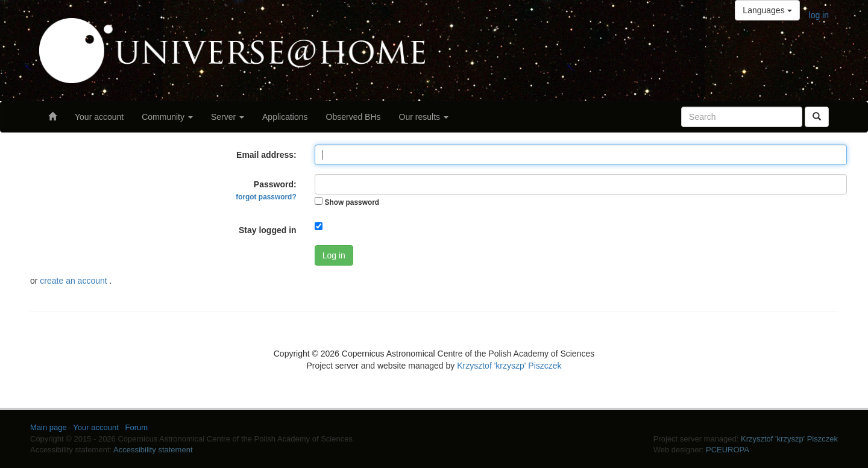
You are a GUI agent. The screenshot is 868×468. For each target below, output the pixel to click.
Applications (285, 117)
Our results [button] (424, 117)
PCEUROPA (728, 450)
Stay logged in (268, 230)
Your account (99, 117)
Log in (334, 255)
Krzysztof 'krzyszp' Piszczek (509, 366)
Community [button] (167, 117)
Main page (49, 427)
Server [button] (228, 117)
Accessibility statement (153, 450)
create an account (74, 281)
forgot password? (266, 197)
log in (819, 15)
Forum (137, 427)
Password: (266, 190)
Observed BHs (354, 117)
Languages (767, 10)
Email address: (266, 155)
